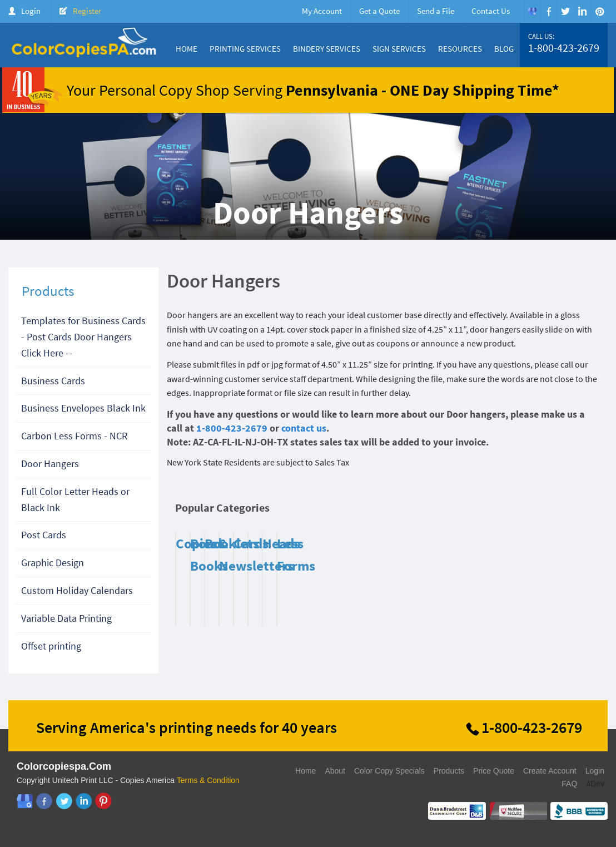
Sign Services (399, 49)
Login (31, 11)
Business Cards (53, 381)
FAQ (569, 784)
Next (580, 511)
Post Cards (44, 535)
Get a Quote (379, 11)
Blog (504, 49)
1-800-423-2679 (564, 48)
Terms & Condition (208, 780)
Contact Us (491, 11)
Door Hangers (50, 464)
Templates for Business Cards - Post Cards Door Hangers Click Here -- (83, 337)
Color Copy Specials (389, 771)
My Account (322, 11)
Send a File (436, 11)
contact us (304, 428)
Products (449, 771)
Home (187, 49)
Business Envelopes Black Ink (83, 408)
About (335, 771)
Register (87, 11)
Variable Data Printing (66, 618)
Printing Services (245, 49)
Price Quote (494, 771)
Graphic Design (53, 563)
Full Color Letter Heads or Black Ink (75, 499)
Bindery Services (327, 49)
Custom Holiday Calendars (77, 590)
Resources (460, 49)
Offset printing (51, 646)
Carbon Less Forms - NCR (74, 436)
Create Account (550, 771)
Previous (566, 511)
